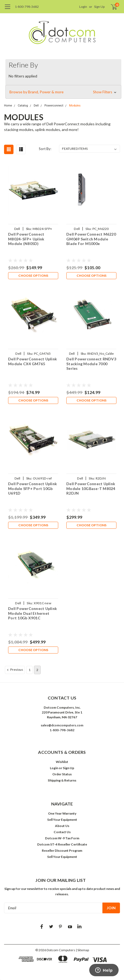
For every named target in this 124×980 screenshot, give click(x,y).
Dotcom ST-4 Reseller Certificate (62, 844)
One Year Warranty (62, 813)
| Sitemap (82, 950)
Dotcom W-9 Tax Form (62, 838)
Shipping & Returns (62, 780)
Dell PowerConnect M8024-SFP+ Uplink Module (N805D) (26, 239)
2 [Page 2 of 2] (37, 670)
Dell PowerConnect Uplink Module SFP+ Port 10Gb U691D (32, 488)
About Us (62, 826)
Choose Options (33, 276)
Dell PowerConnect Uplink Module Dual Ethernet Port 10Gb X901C (32, 613)
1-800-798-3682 (27, 7)
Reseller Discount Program (62, 851)
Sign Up (99, 7)
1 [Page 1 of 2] (30, 670)
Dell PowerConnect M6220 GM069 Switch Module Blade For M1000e (91, 239)
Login (83, 7)
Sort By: (45, 149)
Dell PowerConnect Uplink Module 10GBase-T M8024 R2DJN (91, 488)
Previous (15, 670)
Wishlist (62, 762)
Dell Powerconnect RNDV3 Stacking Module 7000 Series (91, 364)
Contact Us (62, 832)
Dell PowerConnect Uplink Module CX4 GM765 (32, 361)
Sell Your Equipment (62, 820)
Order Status (62, 774)
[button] (63, 92)
